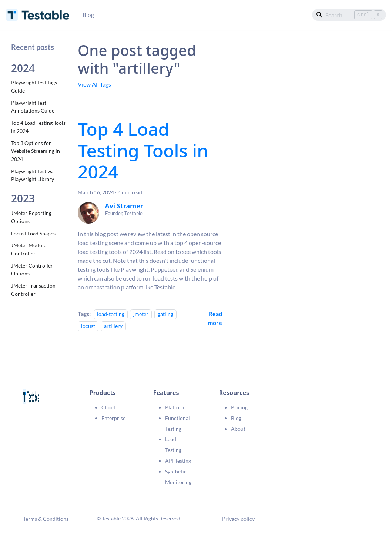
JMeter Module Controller (29, 249)
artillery (113, 326)
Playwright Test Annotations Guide (33, 107)
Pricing (239, 407)
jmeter (141, 314)
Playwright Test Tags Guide (34, 86)
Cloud (108, 407)
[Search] (349, 15)
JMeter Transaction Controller (33, 290)
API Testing (178, 461)
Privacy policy (238, 519)
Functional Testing (177, 423)
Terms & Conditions (46, 519)
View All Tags (94, 84)
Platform (175, 407)
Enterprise (113, 418)
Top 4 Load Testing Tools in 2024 (38, 127)
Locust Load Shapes (33, 233)
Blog (88, 15)
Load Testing (173, 445)
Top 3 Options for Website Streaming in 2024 (36, 151)
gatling (165, 314)
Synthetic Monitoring (178, 477)
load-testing (111, 314)
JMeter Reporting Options (31, 217)
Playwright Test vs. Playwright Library (33, 175)
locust (88, 326)
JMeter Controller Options (32, 270)
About (238, 429)
